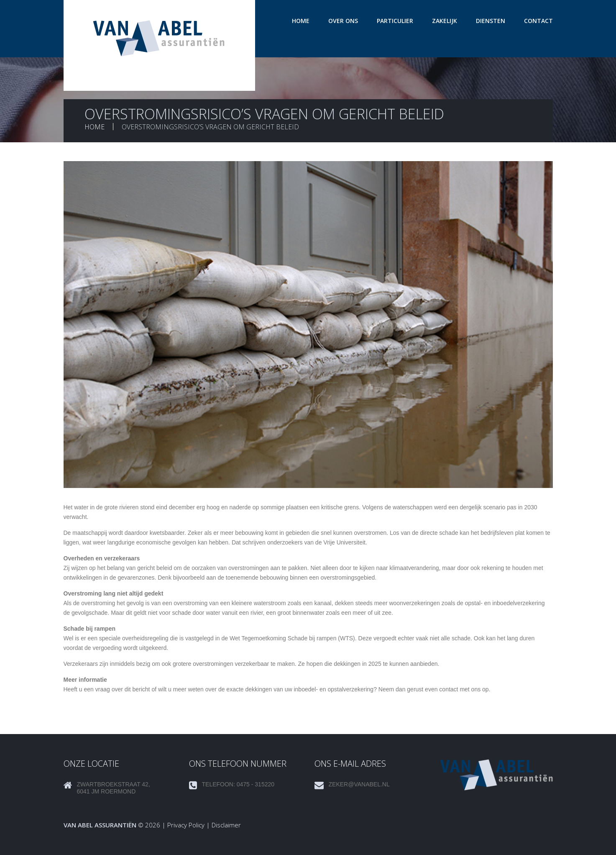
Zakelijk (445, 21)
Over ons (343, 21)
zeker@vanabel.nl (359, 784)
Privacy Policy (186, 825)
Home (301, 21)
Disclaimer (226, 825)
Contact (538, 21)
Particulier (395, 21)
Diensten (491, 21)
